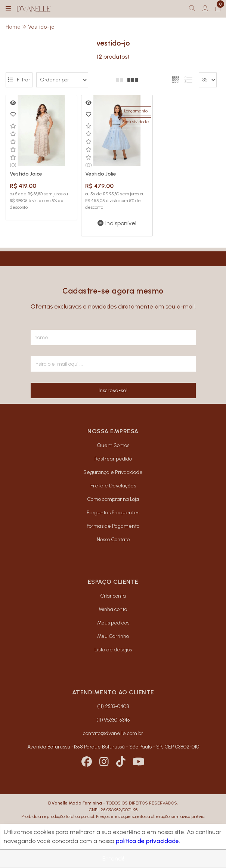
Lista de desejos (113, 646)
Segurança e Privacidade (113, 468)
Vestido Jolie (97, 170)
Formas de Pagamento (113, 522)
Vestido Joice (26, 170)
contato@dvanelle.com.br (113, 730)
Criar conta (113, 592)
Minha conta (113, 606)
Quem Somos (113, 441)
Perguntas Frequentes (113, 509)
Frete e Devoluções (113, 482)
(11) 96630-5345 (113, 716)
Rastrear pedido (113, 455)
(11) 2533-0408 (113, 703)
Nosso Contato (113, 535)
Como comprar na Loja (113, 495)
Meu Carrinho (113, 633)
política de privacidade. (148, 841)
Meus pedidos (113, 619)
